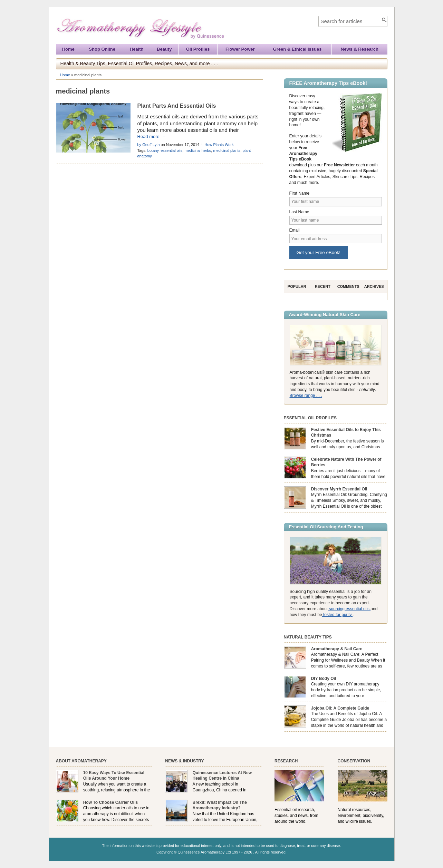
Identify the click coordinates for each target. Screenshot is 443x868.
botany (153, 150)
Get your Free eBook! (319, 252)
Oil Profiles (198, 49)
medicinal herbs (198, 150)
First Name (300, 193)
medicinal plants (227, 150)
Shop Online (102, 49)
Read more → (151, 136)
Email (295, 230)
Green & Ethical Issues (297, 49)
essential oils (171, 150)
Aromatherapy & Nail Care (337, 649)
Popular (297, 286)
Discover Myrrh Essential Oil (339, 489)
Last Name (299, 212)
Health (137, 49)
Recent (323, 286)
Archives (374, 286)
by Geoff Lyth (149, 145)
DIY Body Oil (324, 679)
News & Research (360, 49)
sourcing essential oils (349, 609)
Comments (348, 286)
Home (68, 49)
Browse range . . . (306, 396)
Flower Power (240, 49)
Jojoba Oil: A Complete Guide (340, 708)
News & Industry (184, 761)
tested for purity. (337, 615)
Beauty (164, 49)
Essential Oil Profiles (310, 418)
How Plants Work (219, 145)
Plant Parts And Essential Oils (177, 106)
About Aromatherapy (81, 761)
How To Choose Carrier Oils (110, 802)
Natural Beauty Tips (308, 637)
